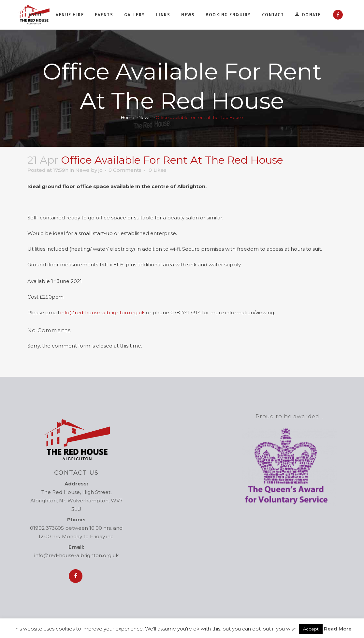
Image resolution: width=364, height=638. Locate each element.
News (144, 117)
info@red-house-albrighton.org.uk (102, 312)
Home (128, 117)
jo (101, 170)
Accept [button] (311, 629)
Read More (338, 629)
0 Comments (125, 170)
